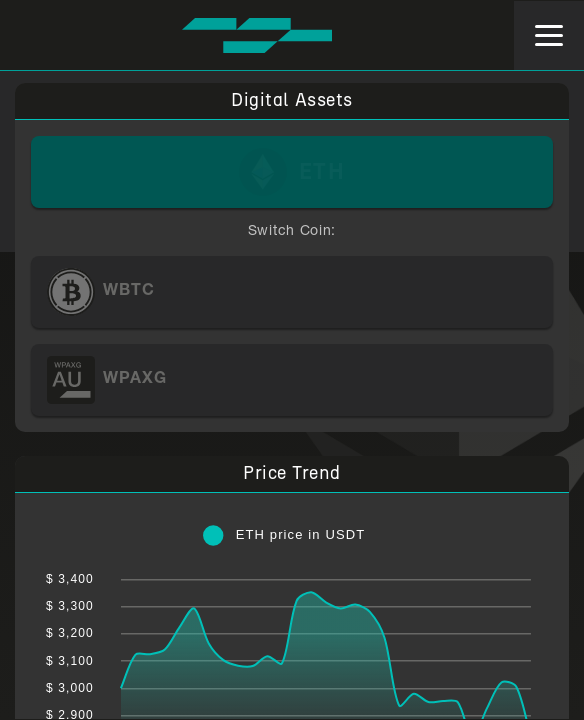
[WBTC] (292, 292)
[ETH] (292, 172)
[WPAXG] (292, 380)
